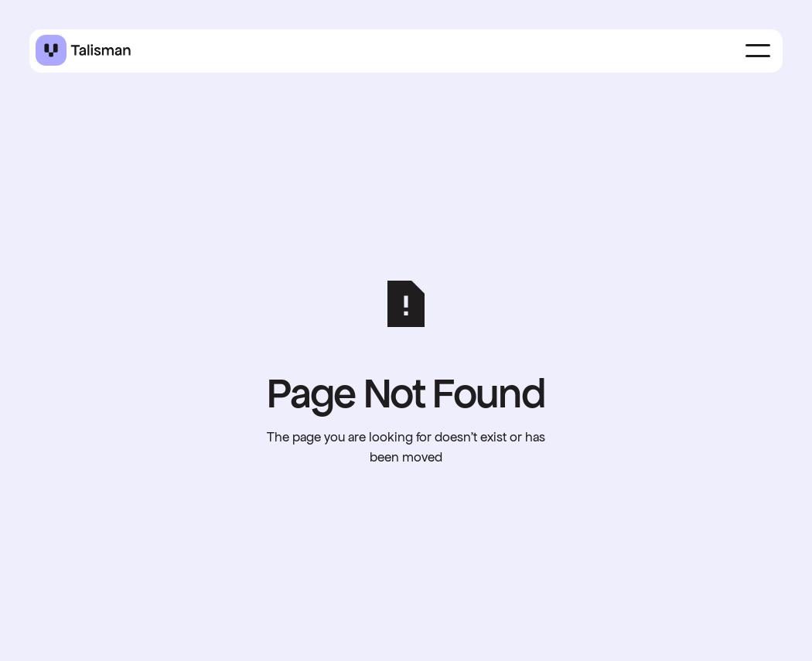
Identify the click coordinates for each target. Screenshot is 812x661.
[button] (758, 51)
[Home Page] (83, 51)
